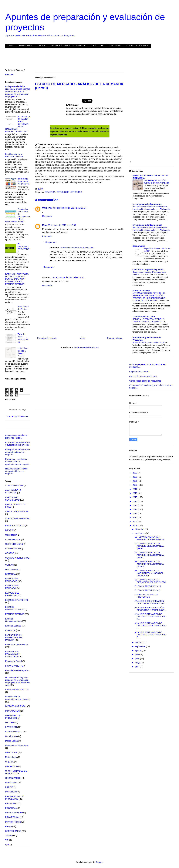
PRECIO (9, 787)
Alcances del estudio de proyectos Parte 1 (16, 437)
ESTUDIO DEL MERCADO (12, 587)
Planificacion (11, 783)
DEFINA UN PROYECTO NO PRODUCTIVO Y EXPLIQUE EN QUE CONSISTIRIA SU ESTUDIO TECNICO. (17, 279)
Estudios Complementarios (13, 620)
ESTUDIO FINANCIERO (17, 600)
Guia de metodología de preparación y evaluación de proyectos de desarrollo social (18, 681)
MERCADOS (11, 753)
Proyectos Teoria (13, 822)
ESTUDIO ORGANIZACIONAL (15, 608)
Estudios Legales (13, 626)
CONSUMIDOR (12, 549)
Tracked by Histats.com (18, 416)
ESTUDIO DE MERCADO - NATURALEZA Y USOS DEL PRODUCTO (149, 573)
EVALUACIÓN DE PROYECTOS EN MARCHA (14, 638)
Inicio (82, 338)
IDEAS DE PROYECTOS (17, 690)
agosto (138, 650)
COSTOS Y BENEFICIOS (17, 558)
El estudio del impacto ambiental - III (149, 342)
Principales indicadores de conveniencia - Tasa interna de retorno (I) (17, 215)
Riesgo (9, 826)
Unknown (47, 208)
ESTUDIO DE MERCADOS (137, 46)
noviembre (140, 533)
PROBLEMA (11, 808)
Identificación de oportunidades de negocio (17, 698)
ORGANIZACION (13, 778)
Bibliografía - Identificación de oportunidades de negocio (17, 452)
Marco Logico (11, 741)
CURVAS (9, 565)
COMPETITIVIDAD (14, 544)
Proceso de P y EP (14, 813)
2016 (135, 493)
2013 (135, 505)
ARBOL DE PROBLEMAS (17, 519)
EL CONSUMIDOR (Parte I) (147, 590)
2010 (135, 518)
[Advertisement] (89, 59)
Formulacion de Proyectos (17, 670)
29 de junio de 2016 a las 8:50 (62, 225)
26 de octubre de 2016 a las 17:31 (68, 277)
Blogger (99, 862)
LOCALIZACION (97, 46)
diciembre (140, 529)
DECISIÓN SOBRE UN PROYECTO (23, 182)
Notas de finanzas (141, 291)
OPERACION (11, 766)
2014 (135, 501)
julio (137, 655)
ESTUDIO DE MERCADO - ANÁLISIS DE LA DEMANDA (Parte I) (149, 564)
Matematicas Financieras (17, 746)
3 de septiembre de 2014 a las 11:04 (69, 208)
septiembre (140, 646)
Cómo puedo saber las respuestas (145, 381)
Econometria (139, 246)
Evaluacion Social (13, 661)
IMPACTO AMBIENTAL (16, 706)
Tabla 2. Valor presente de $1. (23, 338)
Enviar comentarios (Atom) (86, 347)
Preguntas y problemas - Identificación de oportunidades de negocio (17, 462)
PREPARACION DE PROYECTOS (14, 798)
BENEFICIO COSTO (15, 526)
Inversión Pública (26, 46)
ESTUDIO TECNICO (15, 614)
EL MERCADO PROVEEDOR (23, 248)
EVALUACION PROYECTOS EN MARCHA (68, 46)
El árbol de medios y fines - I (23, 351)
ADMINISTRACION (14, 486)
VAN (7, 845)
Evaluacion (10, 630)
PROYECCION (12, 817)
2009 (135, 522)
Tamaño (9, 836)
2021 (135, 481)
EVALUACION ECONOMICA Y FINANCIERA (13, 654)
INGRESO (10, 723)
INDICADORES (12, 711)
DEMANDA (50, 192)
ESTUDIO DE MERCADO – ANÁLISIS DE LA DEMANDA (149, 538)
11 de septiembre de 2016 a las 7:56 (77, 248)
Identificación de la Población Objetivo (14, 155)
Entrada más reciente (47, 338)
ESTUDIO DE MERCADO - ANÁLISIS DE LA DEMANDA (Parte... (149, 546)
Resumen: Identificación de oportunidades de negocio (16, 471)
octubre (139, 642)
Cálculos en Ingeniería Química (148, 270)
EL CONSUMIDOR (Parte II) (148, 586)
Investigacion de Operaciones (147, 204)
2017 (135, 489)
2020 (135, 485)
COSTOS (42, 46)
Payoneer (10, 74)
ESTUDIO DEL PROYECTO (12, 594)
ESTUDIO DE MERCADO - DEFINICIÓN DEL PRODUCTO (150, 581)
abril (137, 667)
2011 (135, 513)
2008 (135, 526)
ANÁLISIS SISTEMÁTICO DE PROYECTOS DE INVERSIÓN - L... (151, 626)
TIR (7, 840)
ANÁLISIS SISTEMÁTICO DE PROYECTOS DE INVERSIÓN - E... (151, 617)
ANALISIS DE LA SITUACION (13, 491)
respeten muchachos (139, 372)
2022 (135, 477)
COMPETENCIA (13, 539)
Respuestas (51, 242)
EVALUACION (115, 46)
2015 (135, 497)
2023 (135, 473)
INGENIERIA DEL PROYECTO (13, 717)
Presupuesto (11, 803)
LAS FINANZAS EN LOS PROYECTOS (146, 596)
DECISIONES (12, 569)
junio (137, 659)
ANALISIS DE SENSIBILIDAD (12, 499)
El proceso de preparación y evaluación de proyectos (17, 444)
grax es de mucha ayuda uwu (143, 376)
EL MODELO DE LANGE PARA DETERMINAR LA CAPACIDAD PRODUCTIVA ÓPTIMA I (17, 124)
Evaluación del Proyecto (16, 645)
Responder (47, 216)
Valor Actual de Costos (23, 308)
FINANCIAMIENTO (14, 666)
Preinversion (11, 792)
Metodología (11, 757)
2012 (135, 509)
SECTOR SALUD (13, 831)
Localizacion (11, 736)
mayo (138, 663)
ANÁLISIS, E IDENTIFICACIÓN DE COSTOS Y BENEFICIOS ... (151, 602)
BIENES (9, 530)
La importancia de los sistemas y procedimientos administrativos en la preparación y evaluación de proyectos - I (18, 91)
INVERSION (11, 727)
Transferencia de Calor (144, 317)
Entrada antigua (114, 338)
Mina (45, 225)
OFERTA (9, 762)
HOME (11, 46)
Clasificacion (11, 535)
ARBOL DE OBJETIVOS (17, 511)
